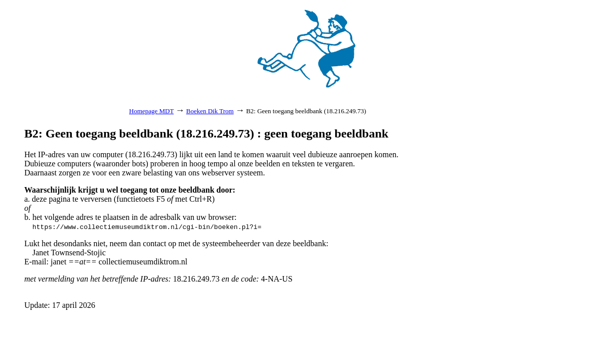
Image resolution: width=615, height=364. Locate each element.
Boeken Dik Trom (210, 111)
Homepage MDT (151, 111)
